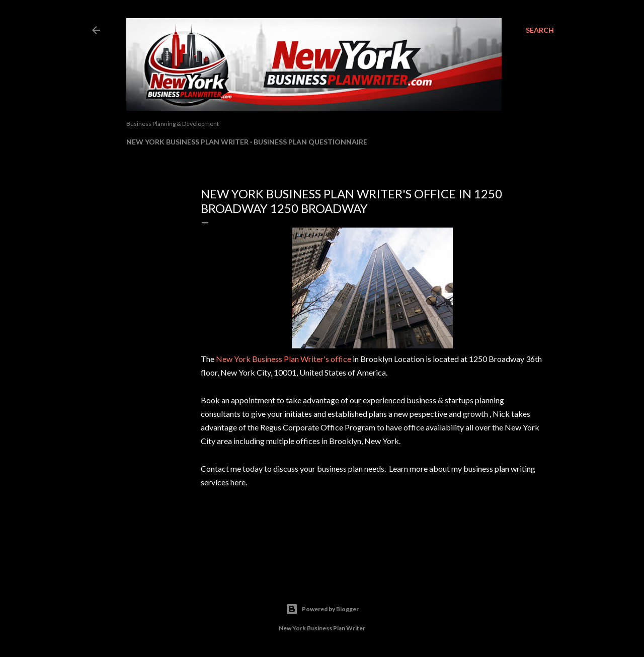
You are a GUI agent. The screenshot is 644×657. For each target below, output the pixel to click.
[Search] (540, 30)
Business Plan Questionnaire (310, 142)
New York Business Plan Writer (187, 142)
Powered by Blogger (322, 609)
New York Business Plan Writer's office (284, 359)
